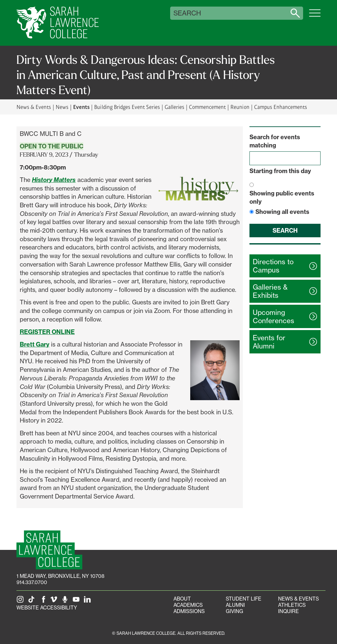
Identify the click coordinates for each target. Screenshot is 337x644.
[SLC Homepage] (49, 550)
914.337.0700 (32, 582)
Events (81, 107)
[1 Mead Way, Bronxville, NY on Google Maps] (60, 576)
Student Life (244, 599)
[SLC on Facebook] (44, 601)
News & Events (34, 107)
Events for (269, 342)
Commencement (207, 107)
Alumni (235, 605)
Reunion (240, 107)
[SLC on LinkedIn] (89, 601)
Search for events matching (275, 141)
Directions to (273, 266)
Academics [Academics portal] (188, 605)
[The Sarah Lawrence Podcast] (66, 601)
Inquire (288, 611)
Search (187, 13)
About (182, 599)
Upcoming (273, 317)
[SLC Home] (58, 23)
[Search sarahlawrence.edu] (295, 13)
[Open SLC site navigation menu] (315, 16)
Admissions (189, 611)
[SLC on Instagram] (21, 601)
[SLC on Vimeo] (55, 601)
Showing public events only (282, 198)
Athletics (292, 605)
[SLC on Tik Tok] (33, 601)
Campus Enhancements (281, 107)
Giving (234, 611)
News (62, 107)
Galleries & (270, 291)
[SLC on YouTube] (77, 601)
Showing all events (282, 212)
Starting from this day (280, 171)
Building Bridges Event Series (127, 107)
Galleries (174, 107)
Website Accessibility (47, 608)
